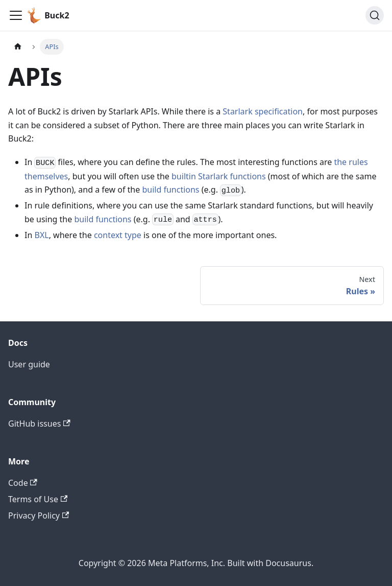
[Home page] (18, 47)
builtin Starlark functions (219, 176)
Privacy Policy (39, 515)
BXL (41, 235)
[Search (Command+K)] (375, 15)
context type (118, 235)
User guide (29, 364)
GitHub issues (39, 424)
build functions (170, 190)
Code (23, 483)
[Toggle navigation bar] (16, 15)
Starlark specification (263, 111)
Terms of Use (38, 499)
